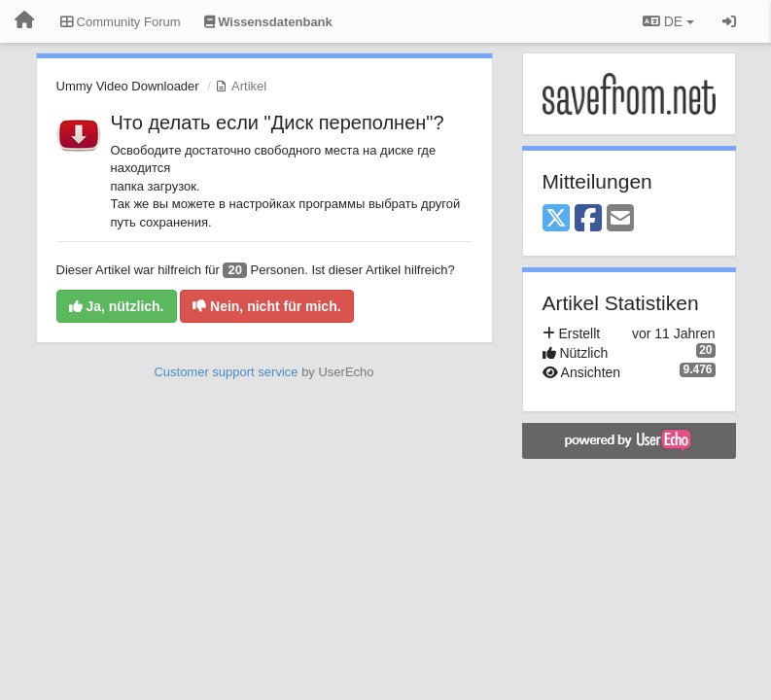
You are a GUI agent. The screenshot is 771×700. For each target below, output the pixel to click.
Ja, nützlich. (117, 306)
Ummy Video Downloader (128, 86)
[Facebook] (588, 219)
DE (668, 21)
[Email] (620, 219)
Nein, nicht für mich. (266, 306)
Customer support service (226, 372)
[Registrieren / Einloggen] (729, 21)
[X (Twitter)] (556, 219)
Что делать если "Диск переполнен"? (278, 122)
